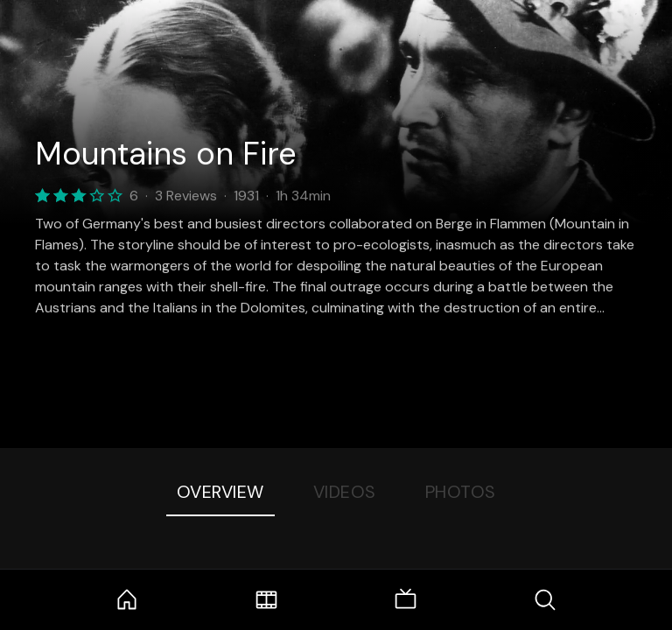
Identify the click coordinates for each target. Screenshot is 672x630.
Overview (220, 492)
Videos (345, 492)
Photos (461, 492)
